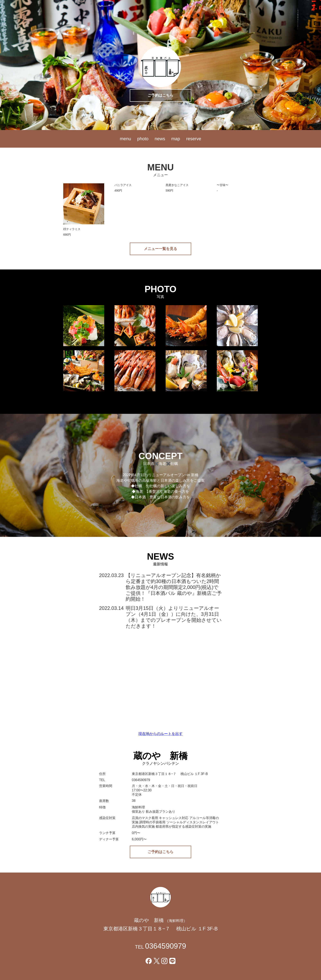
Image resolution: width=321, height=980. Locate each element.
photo (143, 139)
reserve (194, 139)
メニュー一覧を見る (160, 249)
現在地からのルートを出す (160, 734)
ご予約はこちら (160, 95)
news (160, 139)
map (176, 139)
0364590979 (166, 946)
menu (125, 139)
